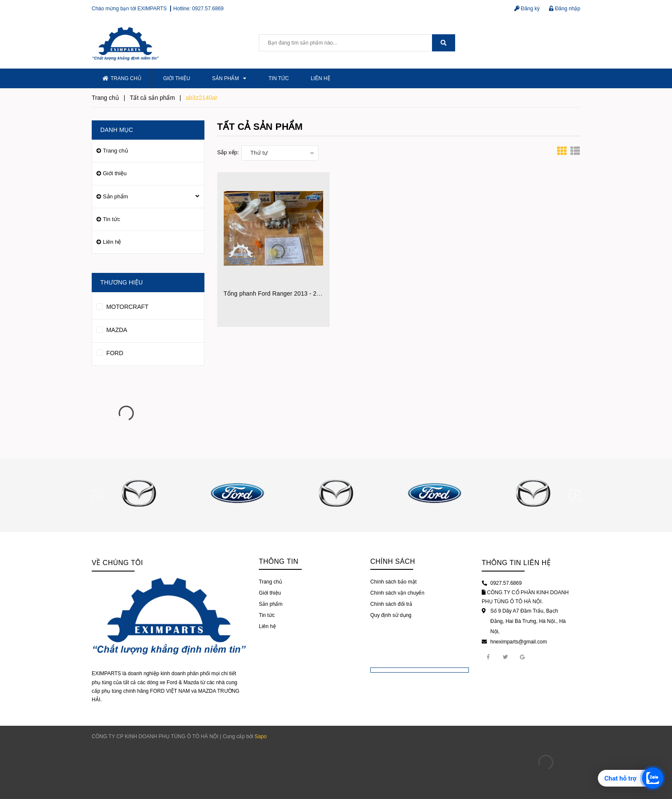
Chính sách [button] (393, 561)
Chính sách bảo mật (393, 582)
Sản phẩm (229, 78)
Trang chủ (122, 78)
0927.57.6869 (208, 9)
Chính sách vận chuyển (397, 593)
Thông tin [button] (279, 561)
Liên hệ (321, 78)
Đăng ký (527, 9)
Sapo (261, 736)
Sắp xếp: (228, 152)
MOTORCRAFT (122, 305)
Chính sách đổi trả (391, 604)
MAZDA (112, 329)
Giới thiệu (177, 78)
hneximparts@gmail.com (519, 642)
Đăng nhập (565, 9)
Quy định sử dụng (391, 615)
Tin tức (278, 78)
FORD (110, 352)
